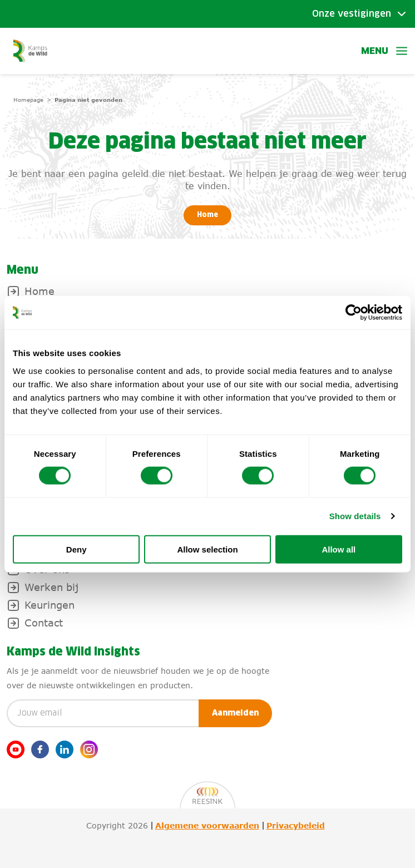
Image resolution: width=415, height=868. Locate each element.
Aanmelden (235, 713)
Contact (44, 623)
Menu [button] (385, 51)
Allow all (339, 549)
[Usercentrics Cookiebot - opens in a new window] (354, 313)
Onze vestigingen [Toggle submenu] (352, 14)
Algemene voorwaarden (207, 826)
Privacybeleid (296, 826)
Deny (76, 549)
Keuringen (50, 605)
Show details (355, 516)
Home (207, 215)
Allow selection (207, 549)
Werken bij (51, 587)
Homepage (28, 100)
